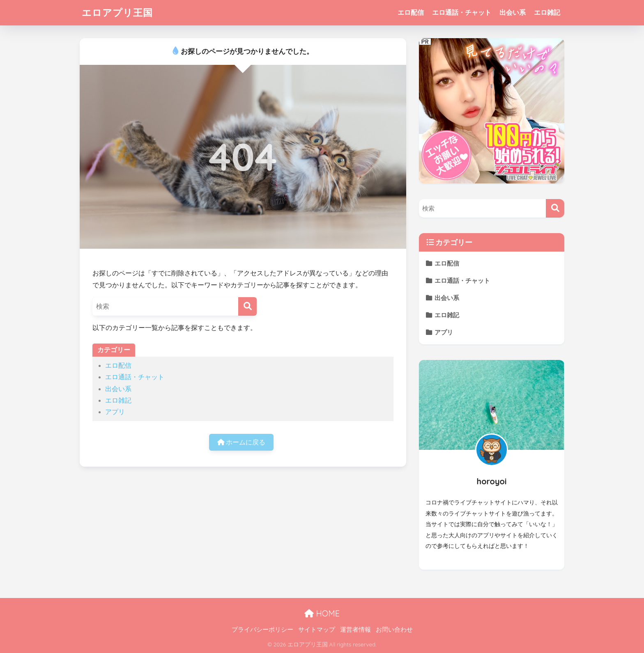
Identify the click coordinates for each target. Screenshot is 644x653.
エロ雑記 (547, 13)
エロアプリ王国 (117, 13)
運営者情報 (355, 630)
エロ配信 (411, 13)
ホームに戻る (241, 442)
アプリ (115, 412)
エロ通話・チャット (462, 13)
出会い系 (513, 13)
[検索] (247, 306)
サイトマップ (317, 630)
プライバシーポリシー (262, 630)
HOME (322, 613)
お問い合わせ (394, 630)
